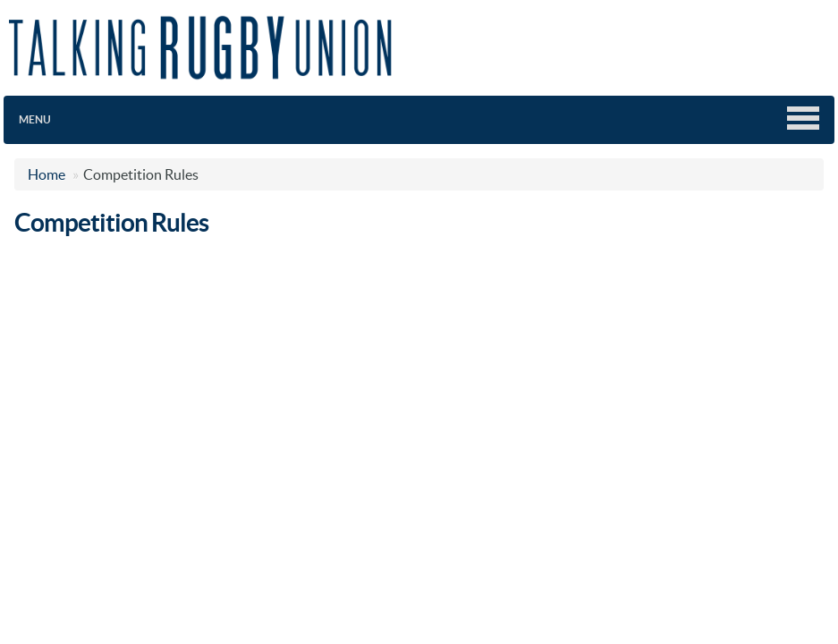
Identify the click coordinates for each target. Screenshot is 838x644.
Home (47, 174)
